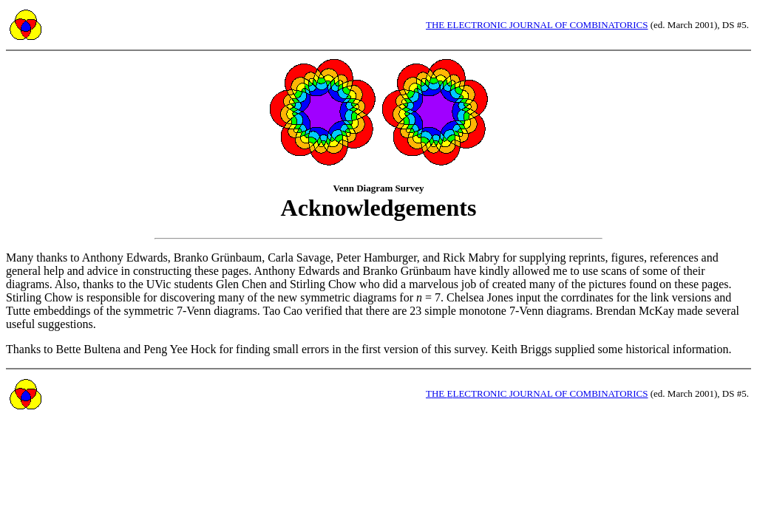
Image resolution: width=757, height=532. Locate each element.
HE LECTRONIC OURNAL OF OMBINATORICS (537, 25)
